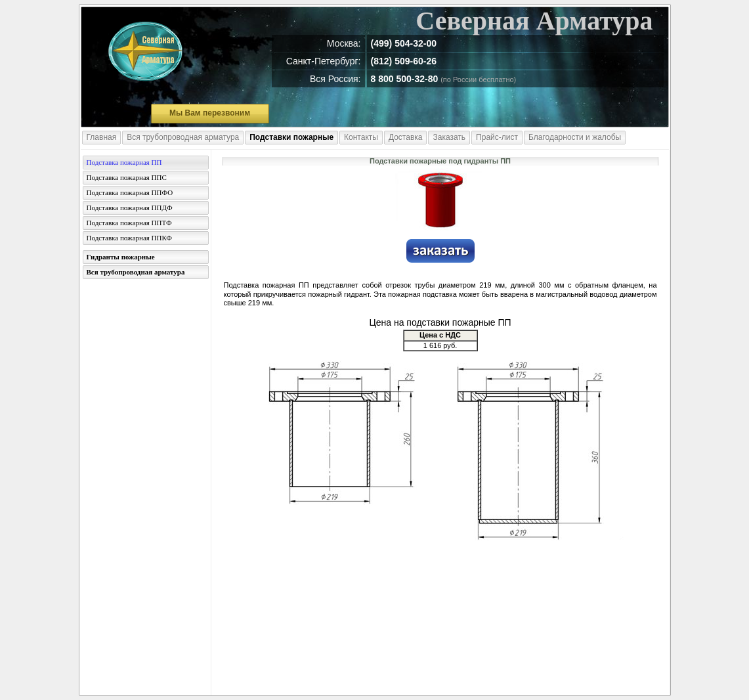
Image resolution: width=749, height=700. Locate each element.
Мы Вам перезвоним (210, 113)
